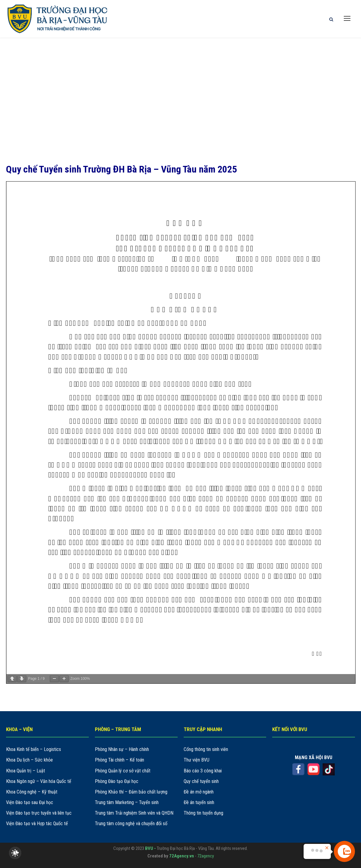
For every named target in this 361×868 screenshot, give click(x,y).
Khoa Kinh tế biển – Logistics (34, 749)
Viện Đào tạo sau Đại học (30, 802)
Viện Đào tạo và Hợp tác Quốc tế (37, 824)
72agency (206, 856)
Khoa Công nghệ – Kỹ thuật (32, 792)
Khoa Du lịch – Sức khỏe (29, 760)
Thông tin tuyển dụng (203, 813)
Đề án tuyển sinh (199, 802)
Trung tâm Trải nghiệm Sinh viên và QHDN (134, 813)
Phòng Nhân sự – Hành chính (122, 749)
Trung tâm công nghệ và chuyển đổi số (131, 824)
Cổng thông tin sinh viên (206, 749)
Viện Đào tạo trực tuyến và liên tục (39, 813)
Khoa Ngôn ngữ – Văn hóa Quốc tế (39, 781)
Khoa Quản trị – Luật (26, 771)
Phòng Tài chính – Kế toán (119, 760)
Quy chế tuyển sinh (201, 781)
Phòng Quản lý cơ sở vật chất (123, 771)
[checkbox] (15, 853)
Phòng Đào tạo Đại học (117, 781)
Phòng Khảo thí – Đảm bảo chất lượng (131, 792)
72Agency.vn (182, 856)
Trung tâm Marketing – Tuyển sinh (127, 802)
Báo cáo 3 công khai (203, 771)
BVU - (151, 848)
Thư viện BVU (197, 760)
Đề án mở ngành (199, 792)
